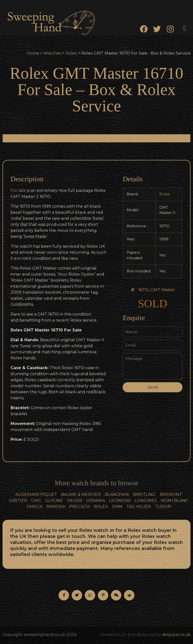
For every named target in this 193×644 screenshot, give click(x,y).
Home (33, 53)
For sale (18, 190)
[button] (185, 28)
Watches (52, 53)
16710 (143, 290)
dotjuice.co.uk (176, 635)
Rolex (71, 53)
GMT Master (163, 290)
